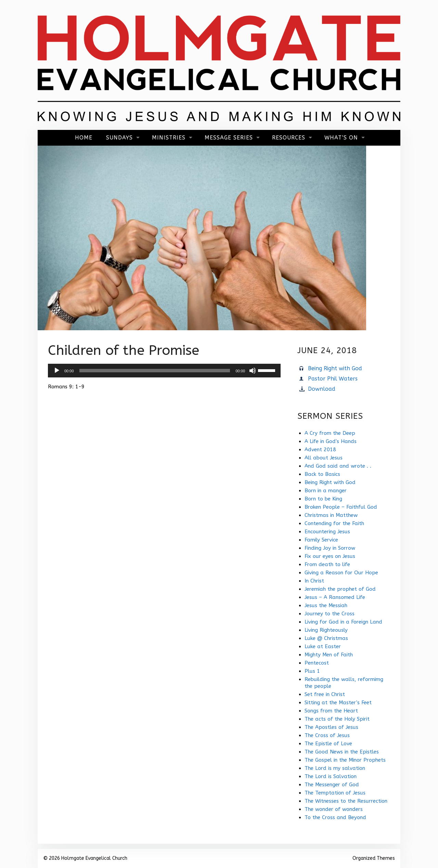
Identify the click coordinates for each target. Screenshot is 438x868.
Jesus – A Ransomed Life (335, 597)
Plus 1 (312, 671)
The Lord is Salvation (331, 776)
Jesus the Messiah (326, 605)
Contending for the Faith (334, 523)
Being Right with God (335, 368)
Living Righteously (326, 630)
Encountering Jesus (327, 532)
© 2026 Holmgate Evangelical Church (85, 858)
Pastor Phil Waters (333, 379)
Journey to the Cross (330, 614)
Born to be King (323, 499)
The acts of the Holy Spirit (337, 719)
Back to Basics (322, 474)
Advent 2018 (320, 450)
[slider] (155, 371)
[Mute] (253, 371)
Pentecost (317, 663)
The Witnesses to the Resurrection (346, 801)
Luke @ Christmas (326, 638)
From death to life (327, 564)
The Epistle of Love (328, 744)
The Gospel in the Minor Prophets (345, 760)
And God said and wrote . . (338, 466)
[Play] (57, 371)
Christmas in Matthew (331, 515)
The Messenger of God (332, 785)
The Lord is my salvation (335, 768)
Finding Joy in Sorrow (330, 548)
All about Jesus (324, 458)
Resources (289, 138)
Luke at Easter (323, 646)
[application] (164, 371)
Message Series (229, 138)
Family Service (321, 540)
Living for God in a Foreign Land (343, 622)
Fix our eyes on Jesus (330, 556)
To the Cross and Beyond (335, 817)
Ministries (169, 138)
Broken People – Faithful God (341, 507)
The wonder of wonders (334, 809)
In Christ (314, 581)
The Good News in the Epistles (342, 752)
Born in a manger (326, 491)
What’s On (341, 138)
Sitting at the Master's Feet (338, 703)
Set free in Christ (325, 694)
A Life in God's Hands (331, 441)
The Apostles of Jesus (331, 727)
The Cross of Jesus (327, 735)
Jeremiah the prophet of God (340, 589)
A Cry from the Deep (330, 433)
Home (84, 138)
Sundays (119, 138)
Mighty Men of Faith (329, 655)
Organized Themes (374, 858)
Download (322, 389)
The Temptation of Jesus (335, 793)
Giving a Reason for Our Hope (341, 573)
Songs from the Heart (331, 711)
